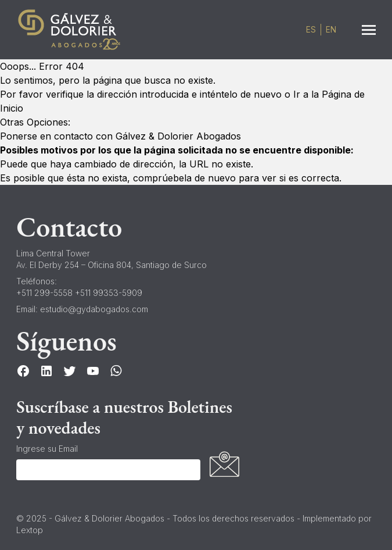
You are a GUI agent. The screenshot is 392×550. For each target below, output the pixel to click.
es (311, 30)
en (331, 30)
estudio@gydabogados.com (94, 309)
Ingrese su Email (47, 449)
